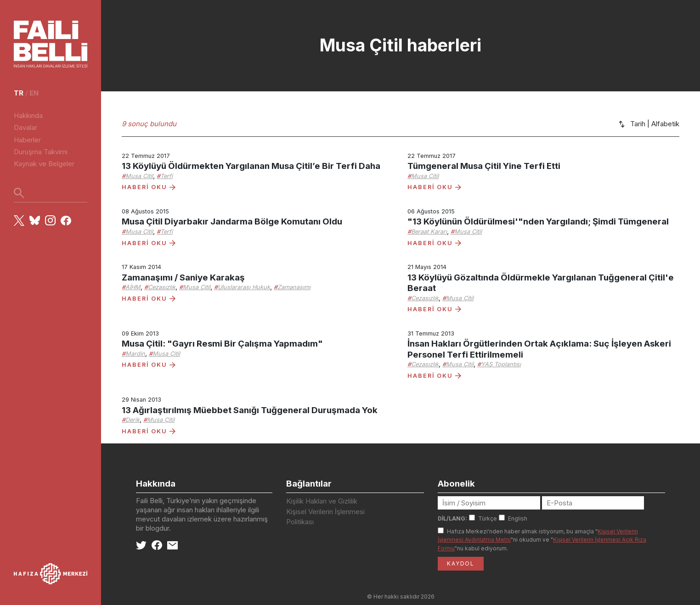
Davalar (25, 127)
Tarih (638, 124)
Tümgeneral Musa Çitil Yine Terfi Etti (484, 166)
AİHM (133, 287)
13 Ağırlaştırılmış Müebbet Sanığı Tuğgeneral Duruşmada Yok (250, 410)
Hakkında (28, 115)
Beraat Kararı (429, 232)
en (34, 93)
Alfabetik (665, 124)
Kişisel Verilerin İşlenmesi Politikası (325, 517)
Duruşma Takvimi (41, 152)
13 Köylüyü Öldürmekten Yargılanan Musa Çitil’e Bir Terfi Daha (251, 166)
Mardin (135, 354)
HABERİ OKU (149, 187)
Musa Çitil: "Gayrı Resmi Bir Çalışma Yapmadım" (222, 344)
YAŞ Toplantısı (501, 364)
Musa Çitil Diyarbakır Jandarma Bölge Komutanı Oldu (232, 221)
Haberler (27, 140)
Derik (133, 420)
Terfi (167, 176)
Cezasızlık (162, 287)
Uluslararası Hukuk (244, 287)
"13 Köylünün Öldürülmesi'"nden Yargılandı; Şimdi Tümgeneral (538, 221)
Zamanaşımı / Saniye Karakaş (183, 277)
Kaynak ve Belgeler (44, 164)
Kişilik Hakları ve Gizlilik (322, 501)
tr (19, 93)
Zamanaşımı (294, 287)
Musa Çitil (139, 176)
